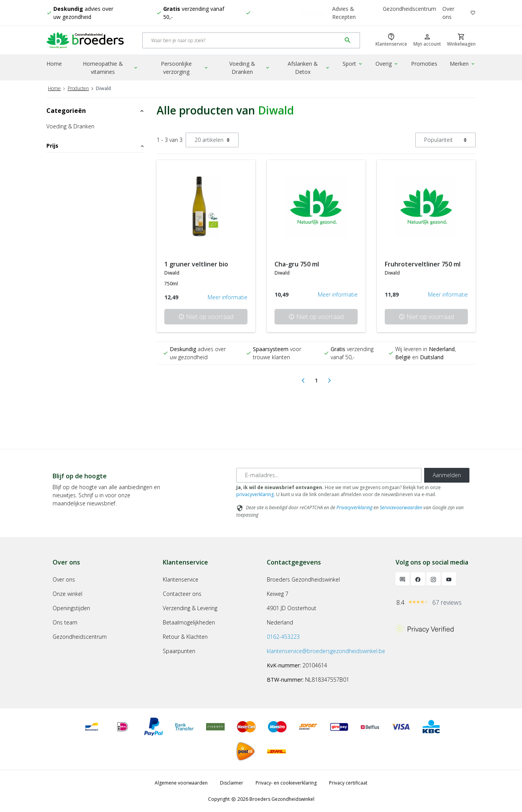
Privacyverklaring (354, 507)
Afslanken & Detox (309, 68)
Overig (387, 64)
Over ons (448, 13)
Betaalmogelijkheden (189, 622)
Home (54, 64)
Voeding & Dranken (250, 68)
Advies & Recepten (344, 13)
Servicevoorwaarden (401, 507)
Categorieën (96, 111)
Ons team (65, 622)
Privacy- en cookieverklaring (286, 783)
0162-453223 (283, 637)
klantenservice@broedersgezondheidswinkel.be (326, 651)
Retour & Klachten (185, 637)
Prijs (96, 146)
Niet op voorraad (206, 317)
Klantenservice (181, 579)
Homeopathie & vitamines (111, 68)
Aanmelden (447, 475)
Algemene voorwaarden (181, 783)
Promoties (424, 64)
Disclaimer (232, 783)
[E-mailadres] (329, 475)
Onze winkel (67, 594)
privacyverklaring (255, 494)
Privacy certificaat (348, 783)
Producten (78, 88)
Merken (463, 64)
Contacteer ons (182, 594)
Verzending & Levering (190, 608)
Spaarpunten (179, 651)
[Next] (329, 380)
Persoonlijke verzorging (185, 68)
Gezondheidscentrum (409, 9)
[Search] (242, 40)
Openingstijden (71, 608)
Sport (353, 64)
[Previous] (303, 380)
